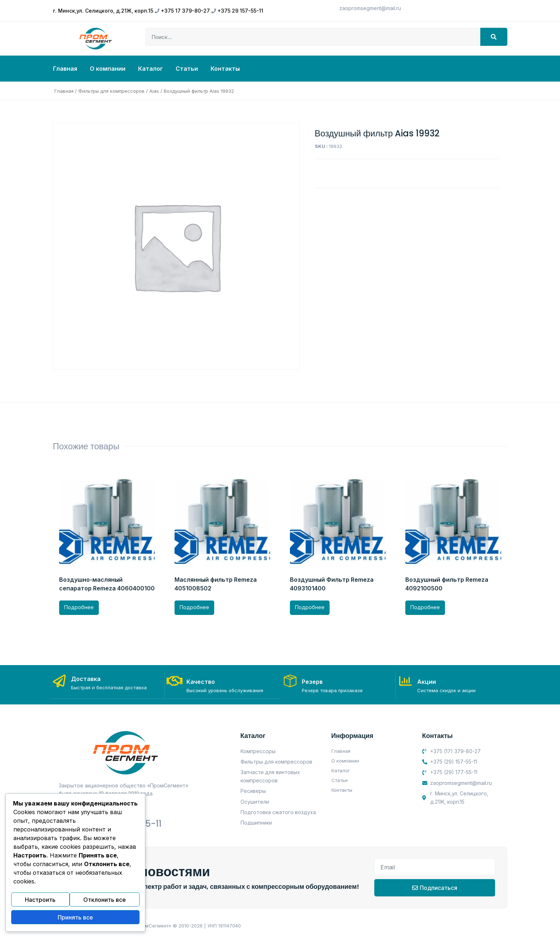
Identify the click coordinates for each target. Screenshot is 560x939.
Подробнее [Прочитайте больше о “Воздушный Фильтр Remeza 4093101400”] (310, 607)
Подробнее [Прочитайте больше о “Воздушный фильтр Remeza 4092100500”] (425, 607)
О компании (108, 69)
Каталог (151, 69)
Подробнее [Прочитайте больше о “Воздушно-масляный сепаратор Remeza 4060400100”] (79, 607)
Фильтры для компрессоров (111, 91)
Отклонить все (105, 903)
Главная (65, 69)
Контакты (225, 69)
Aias (154, 91)
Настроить (40, 903)
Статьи (187, 69)
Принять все (75, 918)
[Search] (494, 37)
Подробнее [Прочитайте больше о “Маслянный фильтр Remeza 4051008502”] (194, 607)
